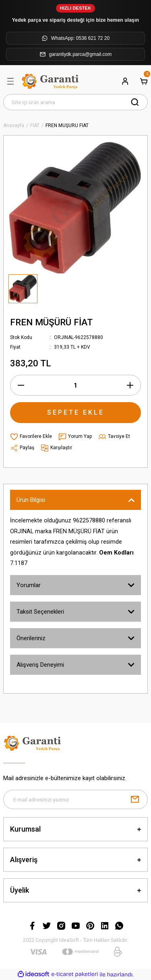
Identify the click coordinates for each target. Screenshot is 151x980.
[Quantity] (75, 385)
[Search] (75, 102)
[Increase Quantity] (130, 385)
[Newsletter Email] (75, 799)
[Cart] (144, 81)
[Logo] (51, 81)
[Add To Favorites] (31, 437)
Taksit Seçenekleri (40, 612)
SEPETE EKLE (76, 412)
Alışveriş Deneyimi (40, 665)
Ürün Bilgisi (31, 500)
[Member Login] (125, 81)
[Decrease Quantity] (21, 385)
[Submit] (135, 799)
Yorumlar (29, 585)
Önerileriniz (31, 638)
